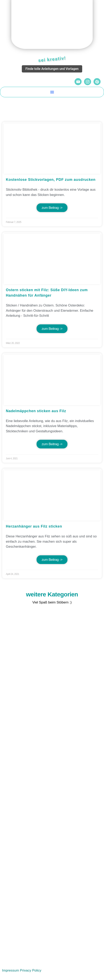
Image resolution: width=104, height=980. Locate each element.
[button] (52, 92)
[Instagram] (88, 82)
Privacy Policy (31, 970)
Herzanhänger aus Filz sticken (34, 526)
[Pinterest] (97, 82)
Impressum (11, 970)
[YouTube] (78, 82)
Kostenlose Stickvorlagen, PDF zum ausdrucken (51, 180)
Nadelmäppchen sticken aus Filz (36, 411)
